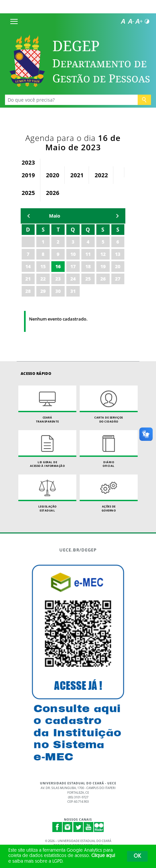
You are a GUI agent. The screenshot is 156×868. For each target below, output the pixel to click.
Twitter (78, 827)
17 (73, 266)
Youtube (89, 827)
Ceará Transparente (47, 404)
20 (118, 266)
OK (137, 856)
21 (28, 279)
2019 (28, 175)
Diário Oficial (109, 449)
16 (58, 266)
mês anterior (29, 216)
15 (43, 266)
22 (43, 279)
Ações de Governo (109, 493)
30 (58, 291)
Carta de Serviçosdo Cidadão (109, 404)
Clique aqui (103, 856)
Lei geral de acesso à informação (47, 449)
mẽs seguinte (117, 216)
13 (118, 254)
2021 (77, 175)
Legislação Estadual (47, 493)
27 (118, 279)
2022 (101, 175)
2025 (28, 193)
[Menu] (14, 21)
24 (73, 279)
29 (43, 291)
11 (88, 254)
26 (103, 279)
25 (88, 279)
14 (28, 266)
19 (103, 266)
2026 (53, 193)
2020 (53, 175)
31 (73, 291)
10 (73, 254)
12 (103, 254)
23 (58, 279)
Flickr (99, 827)
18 (88, 266)
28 (28, 291)
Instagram (68, 827)
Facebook (57, 827)
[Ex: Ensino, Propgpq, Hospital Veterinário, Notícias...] (71, 100)
